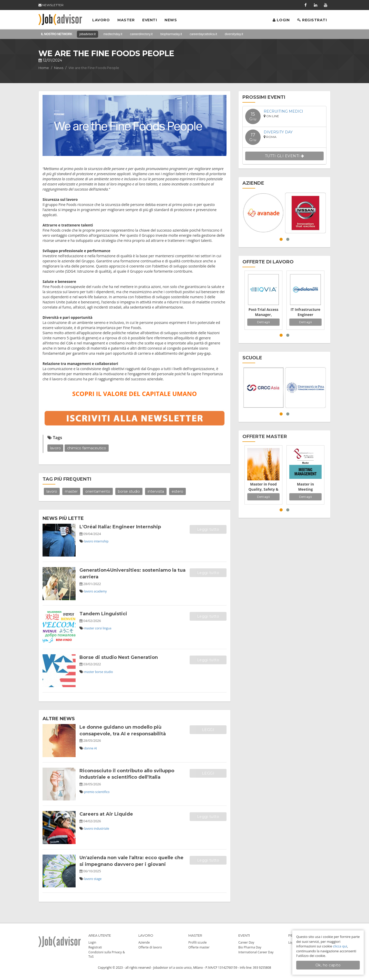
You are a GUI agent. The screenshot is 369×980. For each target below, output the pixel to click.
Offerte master (199, 947)
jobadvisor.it (88, 34)
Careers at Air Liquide (106, 814)
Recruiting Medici (283, 111)
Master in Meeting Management (306, 487)
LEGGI (208, 730)
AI (95, 748)
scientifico (102, 792)
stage (98, 879)
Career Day (246, 942)
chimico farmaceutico (87, 448)
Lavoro (101, 20)
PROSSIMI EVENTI (264, 97)
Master (126, 20)
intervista (156, 491)
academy (100, 591)
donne (89, 748)
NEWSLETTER (51, 5)
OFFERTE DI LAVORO (268, 262)
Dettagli (264, 322)
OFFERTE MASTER (265, 437)
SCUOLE (252, 358)
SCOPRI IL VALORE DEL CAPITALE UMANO (135, 394)
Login (281, 20)
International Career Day (256, 952)
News (171, 20)
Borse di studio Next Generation (119, 657)
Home (44, 68)
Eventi (150, 20)
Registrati (312, 20)
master (71, 491)
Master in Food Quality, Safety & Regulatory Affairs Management (263, 487)
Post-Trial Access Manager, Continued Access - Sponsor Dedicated (264, 312)
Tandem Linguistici (103, 614)
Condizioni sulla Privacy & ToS (107, 954)
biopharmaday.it (171, 34)
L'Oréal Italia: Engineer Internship (120, 527)
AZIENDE (253, 183)
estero (177, 491)
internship (101, 541)
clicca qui (340, 946)
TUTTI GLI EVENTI (285, 156)
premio (89, 792)
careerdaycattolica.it (203, 34)
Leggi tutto (208, 529)
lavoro (55, 448)
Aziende (144, 942)
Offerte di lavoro (150, 947)
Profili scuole (197, 942)
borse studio (129, 491)
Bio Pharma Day (250, 947)
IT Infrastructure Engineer (305, 312)
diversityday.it (234, 34)
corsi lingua (103, 628)
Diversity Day (278, 132)
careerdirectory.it (141, 34)
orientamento (98, 491)
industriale (101, 829)
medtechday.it (113, 34)
